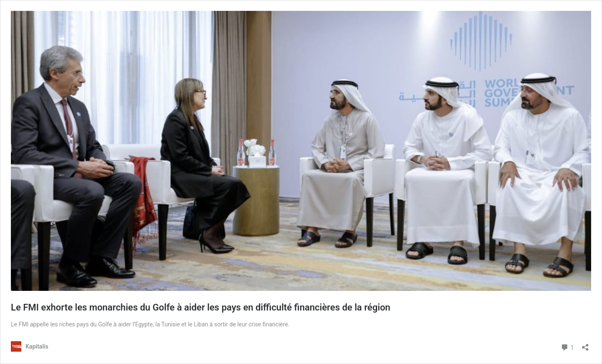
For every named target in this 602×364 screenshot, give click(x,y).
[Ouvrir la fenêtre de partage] (585, 345)
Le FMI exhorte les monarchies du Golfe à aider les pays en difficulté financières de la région (201, 307)
